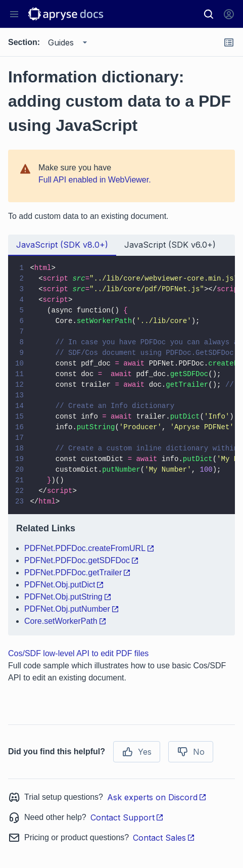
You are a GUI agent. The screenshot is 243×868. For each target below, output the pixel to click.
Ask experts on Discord (157, 797)
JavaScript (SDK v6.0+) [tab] (170, 245)
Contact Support (127, 817)
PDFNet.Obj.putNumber (72, 609)
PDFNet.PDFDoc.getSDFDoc (82, 560)
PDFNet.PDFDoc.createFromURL (89, 548)
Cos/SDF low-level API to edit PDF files (78, 653)
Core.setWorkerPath (65, 621)
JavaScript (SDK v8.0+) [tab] (62, 245)
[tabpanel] (121, 446)
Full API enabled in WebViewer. (95, 180)
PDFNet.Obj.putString (68, 597)
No (191, 752)
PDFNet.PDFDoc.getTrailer (78, 573)
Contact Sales (164, 838)
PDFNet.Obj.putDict (64, 585)
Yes (137, 752)
